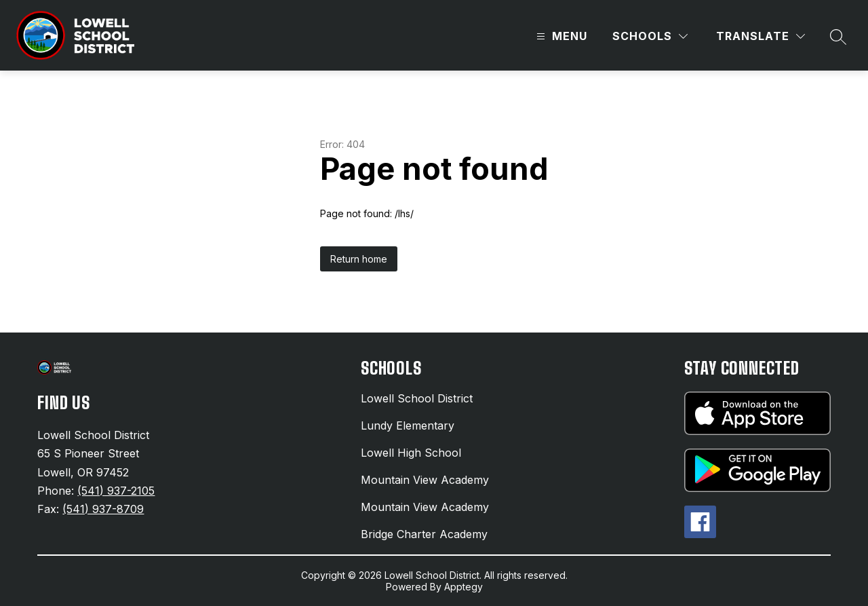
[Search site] (838, 37)
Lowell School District (417, 398)
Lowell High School (411, 453)
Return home (359, 259)
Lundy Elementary (408, 425)
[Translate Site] (761, 36)
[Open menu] (560, 36)
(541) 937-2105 (116, 491)
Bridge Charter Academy (424, 534)
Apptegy (463, 587)
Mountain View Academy (425, 480)
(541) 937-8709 (103, 509)
